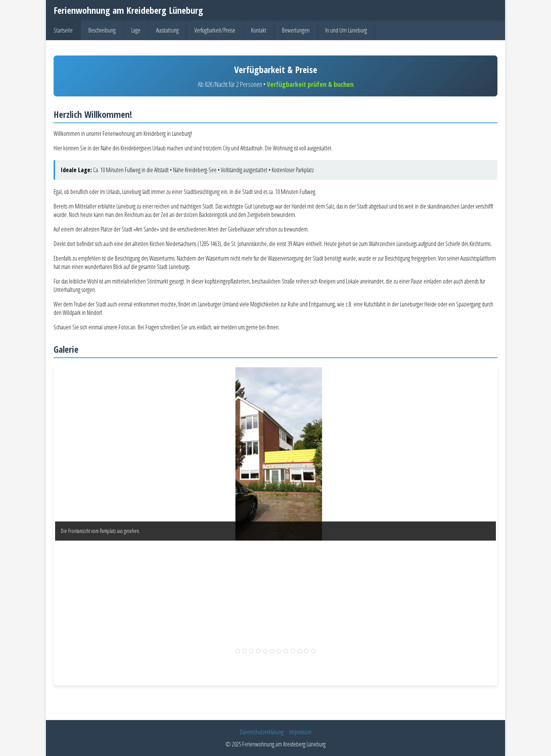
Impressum (300, 732)
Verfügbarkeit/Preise (215, 30)
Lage (136, 30)
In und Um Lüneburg (346, 30)
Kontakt (259, 30)
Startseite (63, 30)
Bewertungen (296, 30)
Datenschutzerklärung (262, 732)
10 (300, 651)
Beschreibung (102, 30)
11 (306, 651)
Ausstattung (167, 30)
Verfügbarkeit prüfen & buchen (310, 84)
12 (313, 651)
